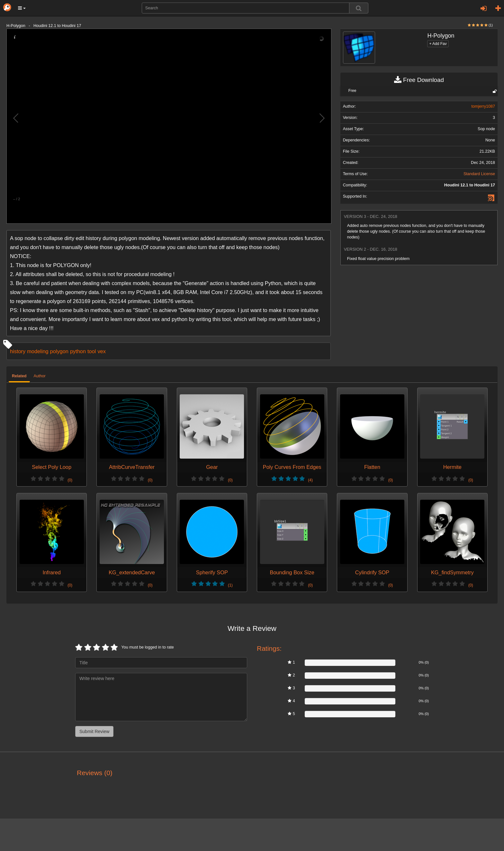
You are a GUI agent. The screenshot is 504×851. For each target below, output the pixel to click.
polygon (59, 351)
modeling (38, 351)
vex (101, 351)
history (18, 351)
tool (92, 351)
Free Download (419, 80)
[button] (22, 8)
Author (40, 376)
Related (19, 376)
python (78, 351)
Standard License (479, 174)
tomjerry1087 (483, 106)
